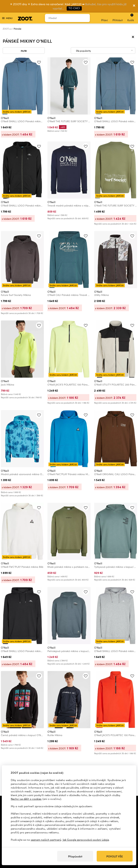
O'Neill (5, 118)
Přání (104, 18)
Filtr (24, 51)
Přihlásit (118, 18)
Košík (131, 18)
